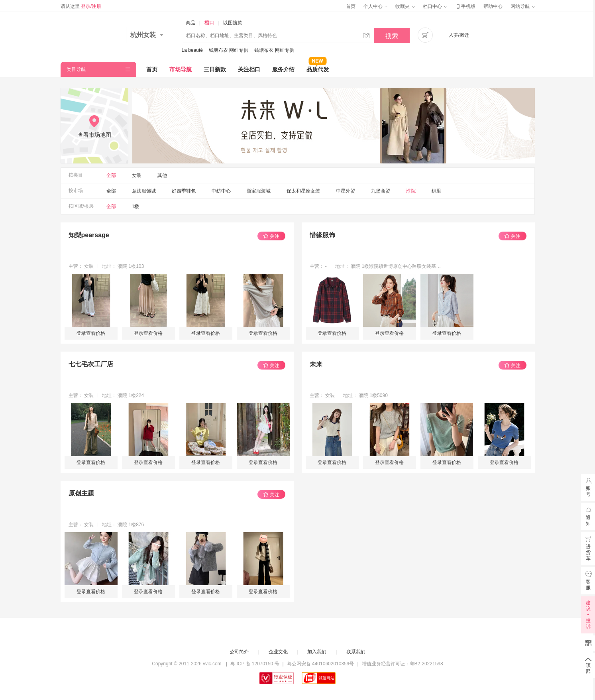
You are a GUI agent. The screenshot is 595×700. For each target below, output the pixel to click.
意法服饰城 (144, 191)
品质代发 (318, 67)
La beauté (192, 50)
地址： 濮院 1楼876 (123, 525)
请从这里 (81, 6)
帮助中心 (493, 6)
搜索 (392, 36)
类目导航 (76, 69)
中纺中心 (221, 191)
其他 (162, 175)
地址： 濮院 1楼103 (123, 266)
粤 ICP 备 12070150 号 (255, 664)
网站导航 (522, 6)
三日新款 (215, 69)
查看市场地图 (94, 135)
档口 (209, 23)
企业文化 (278, 652)
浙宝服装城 (259, 191)
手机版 (465, 6)
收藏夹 (405, 6)
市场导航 (181, 69)
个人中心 (375, 6)
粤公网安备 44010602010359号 (321, 664)
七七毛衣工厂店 (91, 364)
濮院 (411, 191)
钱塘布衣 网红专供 (229, 50)
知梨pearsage (89, 235)
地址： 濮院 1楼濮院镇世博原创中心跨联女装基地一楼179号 (389, 266)
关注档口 (249, 69)
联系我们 (356, 652)
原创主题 (81, 493)
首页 (351, 6)
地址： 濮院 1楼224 (123, 395)
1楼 (136, 206)
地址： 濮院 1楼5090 (365, 395)
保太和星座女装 (303, 191)
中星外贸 (346, 191)
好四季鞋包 (184, 191)
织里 (436, 191)
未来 (316, 364)
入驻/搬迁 (459, 35)
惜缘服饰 (322, 235)
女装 (137, 175)
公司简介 (239, 652)
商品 (190, 23)
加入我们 (317, 652)
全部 (111, 175)
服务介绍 (283, 69)
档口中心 (435, 6)
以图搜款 (233, 23)
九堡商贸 (381, 191)
